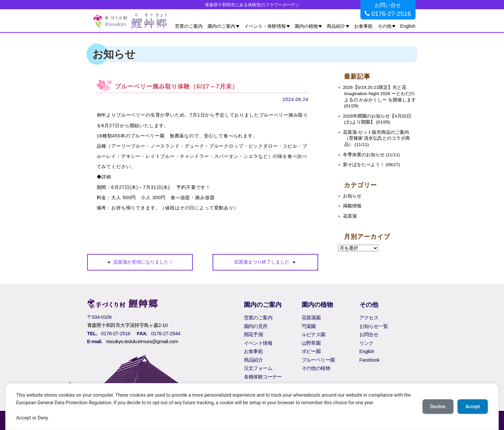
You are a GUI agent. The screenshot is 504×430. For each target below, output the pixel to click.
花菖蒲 (350, 216)
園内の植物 (306, 26)
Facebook (370, 360)
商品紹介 (336, 26)
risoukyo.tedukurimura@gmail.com (142, 341)
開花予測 (253, 334)
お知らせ (352, 196)
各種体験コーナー (263, 377)
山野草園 (311, 343)
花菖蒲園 (311, 318)
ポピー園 (311, 351)
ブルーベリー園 (318, 360)
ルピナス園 (314, 334)
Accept (473, 407)
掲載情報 (352, 206)
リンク (367, 343)
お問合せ (369, 334)
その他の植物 (316, 368)
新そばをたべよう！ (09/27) (371, 165)
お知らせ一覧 (374, 326)
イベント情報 (258, 343)
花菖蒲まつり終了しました (262, 262)
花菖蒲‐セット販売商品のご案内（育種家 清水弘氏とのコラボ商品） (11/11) (377, 138)
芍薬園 (309, 326)
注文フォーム (258, 368)
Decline (438, 407)
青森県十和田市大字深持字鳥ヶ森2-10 (127, 325)
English (408, 26)
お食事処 (363, 26)
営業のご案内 (189, 26)
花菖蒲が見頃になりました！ (143, 262)
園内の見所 (256, 326)
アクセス (369, 318)
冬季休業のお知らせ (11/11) (371, 155)
